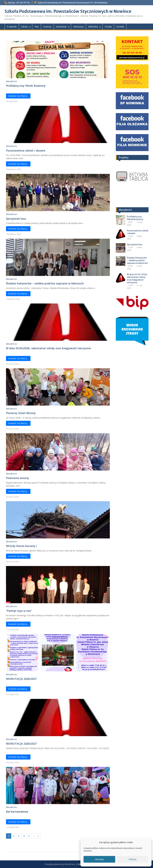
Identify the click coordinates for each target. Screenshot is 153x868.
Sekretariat (61, 27)
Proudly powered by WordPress (60, 864)
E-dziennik (12, 27)
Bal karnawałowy (17, 812)
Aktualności (12, 81)
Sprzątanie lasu (16, 219)
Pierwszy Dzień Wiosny (21, 413)
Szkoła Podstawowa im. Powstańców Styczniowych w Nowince (68, 11)
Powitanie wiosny (17, 478)
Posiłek (108, 27)
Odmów (133, 859)
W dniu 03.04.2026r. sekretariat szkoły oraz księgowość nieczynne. (49, 348)
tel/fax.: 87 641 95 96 (19, 3)
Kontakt (120, 27)
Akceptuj (99, 859)
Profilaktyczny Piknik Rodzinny (26, 86)
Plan (37, 27)
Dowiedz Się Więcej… (18, 96)
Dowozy (47, 27)
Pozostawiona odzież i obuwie (26, 150)
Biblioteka (93, 27)
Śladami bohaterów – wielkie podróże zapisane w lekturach (45, 283)
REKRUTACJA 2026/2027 (21, 679)
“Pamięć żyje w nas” (19, 611)
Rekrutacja (79, 27)
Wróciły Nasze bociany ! (21, 546)
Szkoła (24, 27)
